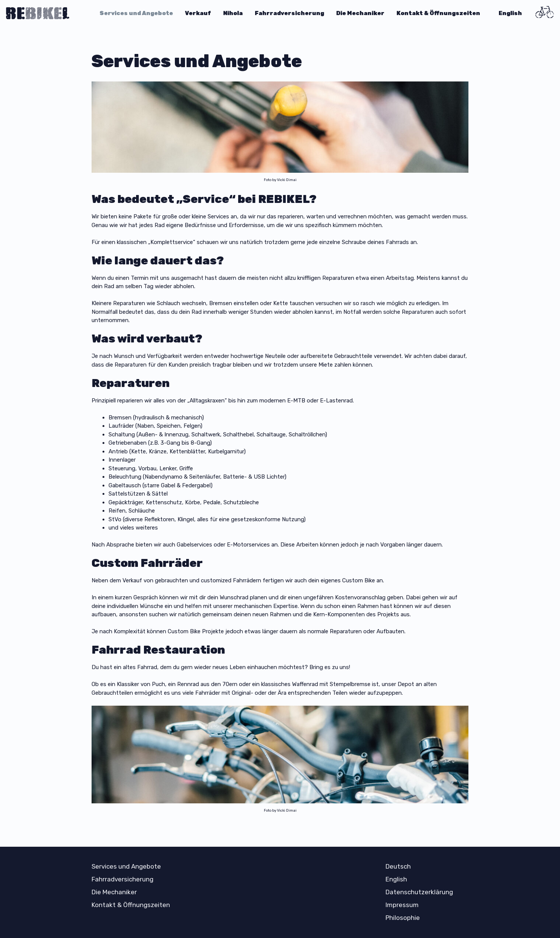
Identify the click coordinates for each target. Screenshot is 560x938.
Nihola (233, 13)
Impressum (402, 905)
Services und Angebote (136, 13)
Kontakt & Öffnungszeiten (438, 13)
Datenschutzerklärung (419, 892)
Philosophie (403, 918)
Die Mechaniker (360, 13)
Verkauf (198, 13)
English (510, 13)
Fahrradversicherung (289, 13)
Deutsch (398, 866)
